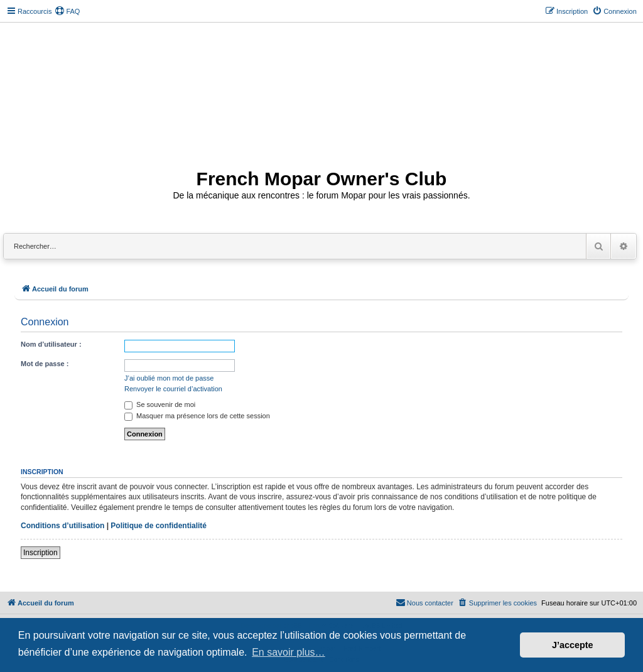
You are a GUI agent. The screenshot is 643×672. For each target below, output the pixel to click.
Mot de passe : (45, 364)
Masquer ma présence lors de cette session (197, 416)
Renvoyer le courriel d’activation (173, 389)
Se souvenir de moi (160, 404)
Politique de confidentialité (159, 526)
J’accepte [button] (573, 645)
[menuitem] (67, 11)
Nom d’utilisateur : (51, 344)
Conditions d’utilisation (62, 526)
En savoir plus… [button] (289, 652)
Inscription (41, 553)
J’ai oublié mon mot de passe (169, 378)
